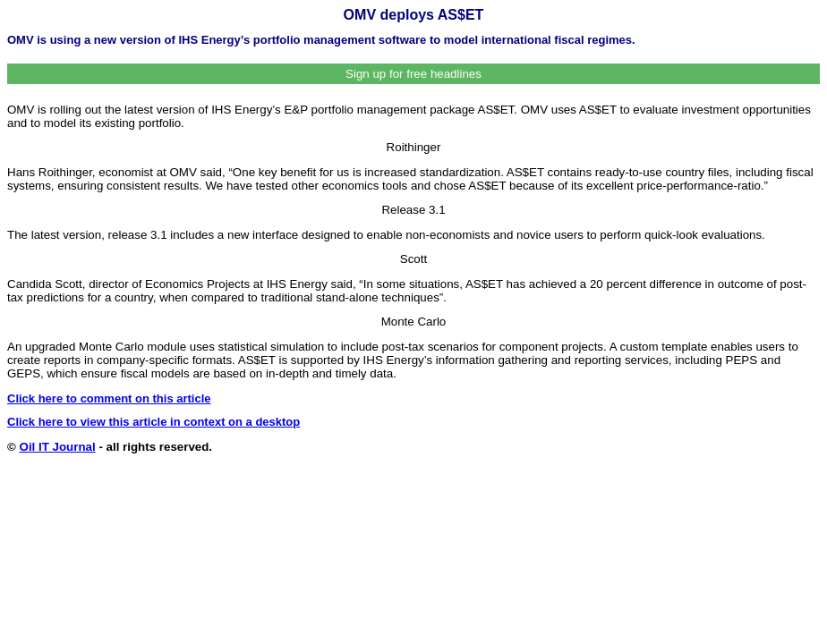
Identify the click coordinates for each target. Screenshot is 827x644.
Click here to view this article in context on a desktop (153, 422)
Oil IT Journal (58, 447)
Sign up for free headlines (413, 74)
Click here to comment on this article (109, 398)
